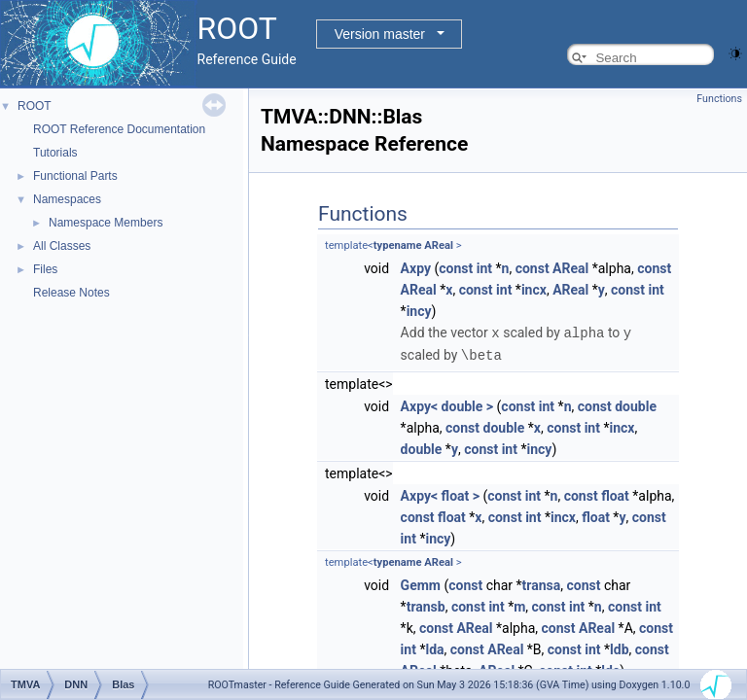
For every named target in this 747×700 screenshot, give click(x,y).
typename (398, 245)
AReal (439, 245)
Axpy (416, 268)
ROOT (35, 106)
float (615, 494)
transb (426, 605)
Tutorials (55, 153)
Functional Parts (75, 176)
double (636, 404)
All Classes (62, 246)
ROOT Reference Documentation (119, 129)
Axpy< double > (447, 404)
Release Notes (71, 293)
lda (434, 647)
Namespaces (67, 199)
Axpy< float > (440, 494)
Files (45, 269)
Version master (380, 34)
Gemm (421, 583)
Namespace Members (106, 223)
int (484, 268)
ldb (619, 647)
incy (419, 311)
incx (534, 290)
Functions (719, 99)
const (456, 268)
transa (542, 583)
